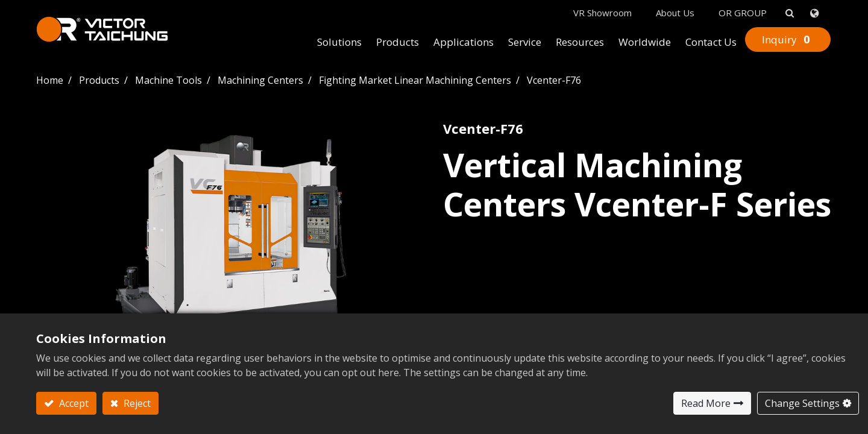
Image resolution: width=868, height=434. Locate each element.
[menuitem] (339, 43)
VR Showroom (602, 13)
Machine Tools (168, 80)
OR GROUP (743, 13)
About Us (675, 13)
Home (50, 80)
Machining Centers (260, 80)
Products (99, 80)
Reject (136, 403)
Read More (706, 403)
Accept (73, 403)
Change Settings (802, 403)
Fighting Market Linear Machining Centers (415, 80)
